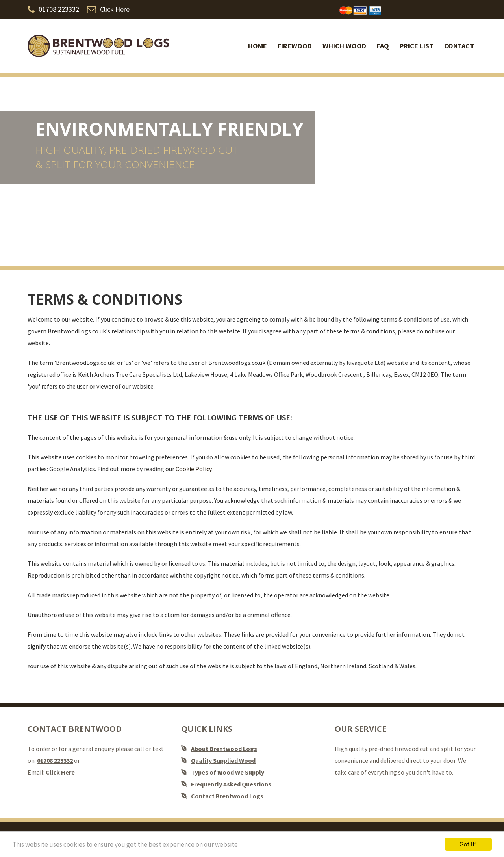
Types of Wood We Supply (228, 772)
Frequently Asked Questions (231, 784)
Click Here (108, 9)
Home (258, 46)
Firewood (295, 46)
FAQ (383, 46)
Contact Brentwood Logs (227, 796)
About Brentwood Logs (224, 749)
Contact (459, 46)
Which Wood (344, 46)
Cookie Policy (194, 469)
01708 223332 (53, 9)
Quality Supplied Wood (223, 760)
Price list (417, 46)
